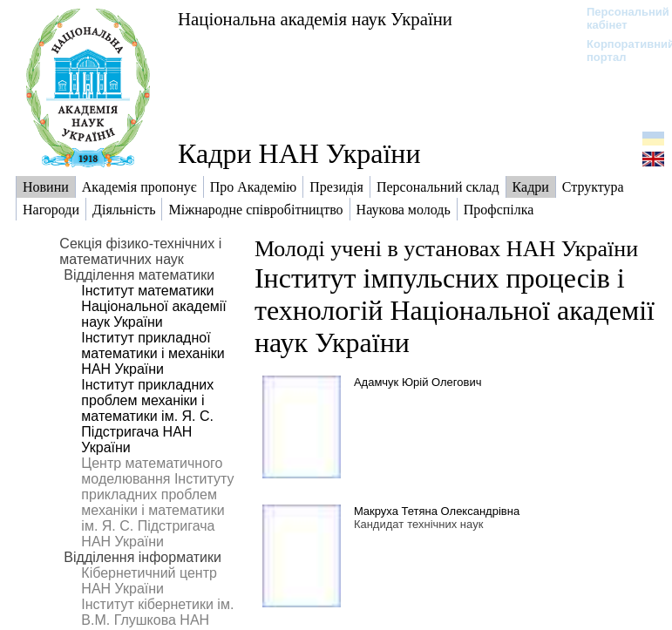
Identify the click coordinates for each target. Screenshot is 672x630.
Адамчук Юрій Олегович (418, 382)
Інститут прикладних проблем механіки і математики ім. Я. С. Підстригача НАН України (147, 416)
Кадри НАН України (299, 153)
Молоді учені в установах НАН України (446, 249)
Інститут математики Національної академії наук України (153, 306)
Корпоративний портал (619, 51)
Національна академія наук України (315, 19)
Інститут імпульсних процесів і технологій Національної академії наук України (455, 310)
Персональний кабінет (619, 18)
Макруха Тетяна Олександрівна (437, 511)
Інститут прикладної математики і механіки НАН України (153, 353)
